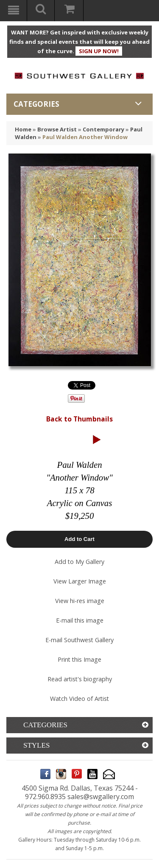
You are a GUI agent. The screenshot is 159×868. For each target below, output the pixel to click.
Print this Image (79, 659)
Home (23, 129)
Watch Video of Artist (79, 699)
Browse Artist (57, 129)
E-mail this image (80, 620)
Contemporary (103, 129)
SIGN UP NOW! (99, 51)
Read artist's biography (80, 679)
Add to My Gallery (79, 562)
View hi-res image (80, 601)
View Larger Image (80, 581)
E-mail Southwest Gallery (79, 640)
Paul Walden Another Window (85, 137)
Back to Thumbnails (79, 419)
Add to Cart (79, 539)
